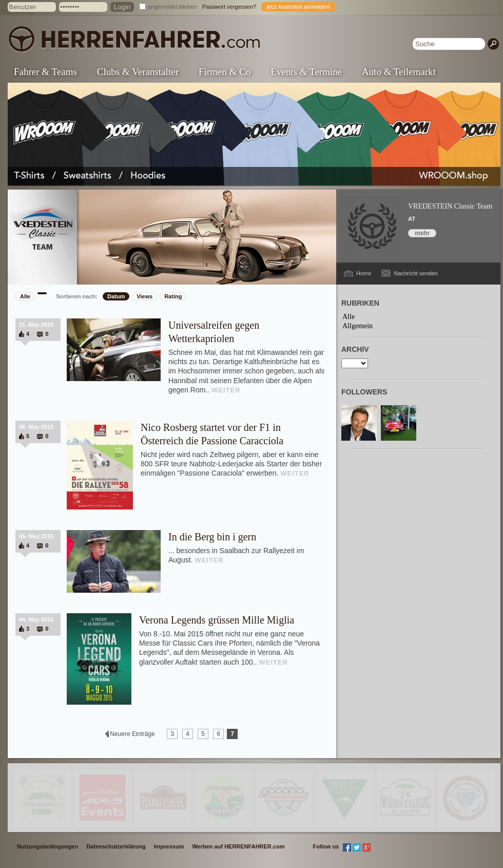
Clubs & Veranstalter (138, 72)
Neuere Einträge (132, 734)
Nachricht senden (416, 273)
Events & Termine (306, 72)
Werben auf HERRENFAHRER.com (238, 846)
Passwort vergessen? (229, 7)
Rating (173, 296)
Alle (25, 296)
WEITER (226, 390)
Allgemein (357, 326)
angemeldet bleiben (172, 7)
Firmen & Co (225, 72)
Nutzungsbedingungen (47, 846)
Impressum (169, 846)
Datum (116, 296)
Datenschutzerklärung (116, 846)
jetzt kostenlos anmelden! (298, 7)
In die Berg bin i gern (212, 537)
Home (364, 273)
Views (144, 296)
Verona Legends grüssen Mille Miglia (217, 620)
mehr (422, 233)
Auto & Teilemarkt (399, 72)
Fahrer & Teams (45, 72)
